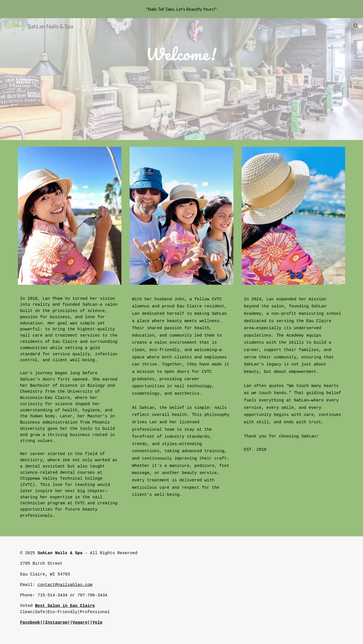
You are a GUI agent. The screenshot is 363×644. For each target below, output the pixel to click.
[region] (181, 9)
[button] (356, 26)
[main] (181, 51)
